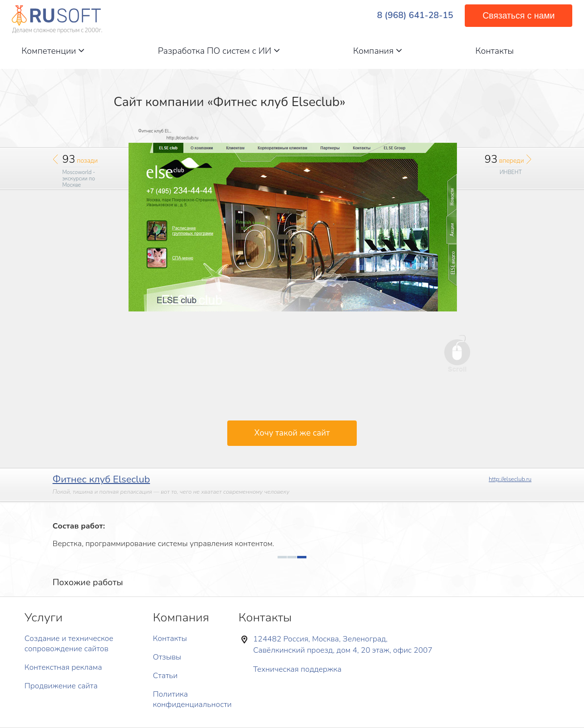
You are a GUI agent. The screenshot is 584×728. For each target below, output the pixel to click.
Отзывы (167, 657)
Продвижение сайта (61, 686)
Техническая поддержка (297, 669)
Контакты (495, 51)
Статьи (165, 676)
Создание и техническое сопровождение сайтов (69, 644)
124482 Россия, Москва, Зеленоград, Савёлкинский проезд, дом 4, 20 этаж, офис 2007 (343, 644)
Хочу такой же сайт (292, 433)
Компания (378, 51)
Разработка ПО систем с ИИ (219, 51)
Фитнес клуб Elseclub (101, 479)
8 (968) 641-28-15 (415, 15)
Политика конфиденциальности (192, 699)
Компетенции (53, 51)
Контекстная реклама (63, 667)
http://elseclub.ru (510, 479)
